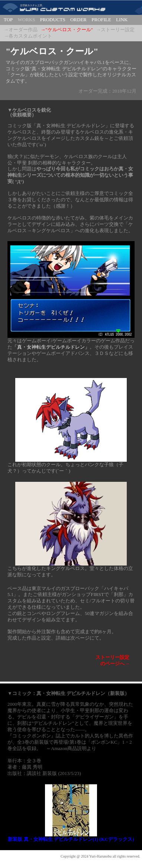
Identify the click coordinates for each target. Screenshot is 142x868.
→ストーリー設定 (115, 30)
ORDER (78, 20)
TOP (8, 20)
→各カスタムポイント (28, 36)
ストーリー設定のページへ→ (112, 660)
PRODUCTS (53, 20)
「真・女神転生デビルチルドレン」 (51, 347)
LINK (122, 20)
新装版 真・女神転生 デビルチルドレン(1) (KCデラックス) (71, 839)
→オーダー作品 (21, 30)
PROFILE (101, 20)
